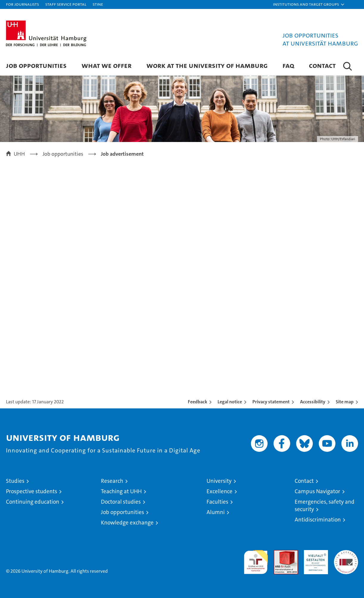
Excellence (220, 491)
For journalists (22, 4)
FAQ (288, 65)
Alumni (216, 512)
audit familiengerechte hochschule (256, 559)
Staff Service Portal (66, 4)
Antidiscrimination (318, 520)
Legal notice (230, 402)
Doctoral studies (121, 502)
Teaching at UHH (121, 491)
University (219, 481)
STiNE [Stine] (98, 4)
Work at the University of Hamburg (207, 65)
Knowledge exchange (127, 523)
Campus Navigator (317, 491)
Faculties (217, 502)
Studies (15, 481)
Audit (279, 553)
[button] (309, 4)
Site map (345, 402)
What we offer (107, 65)
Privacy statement (271, 402)
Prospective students (32, 491)
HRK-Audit (314, 553)
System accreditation (346, 556)
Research (112, 481)
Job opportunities (122, 512)
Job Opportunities (36, 65)
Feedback (197, 402)
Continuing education (33, 502)
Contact (322, 65)
